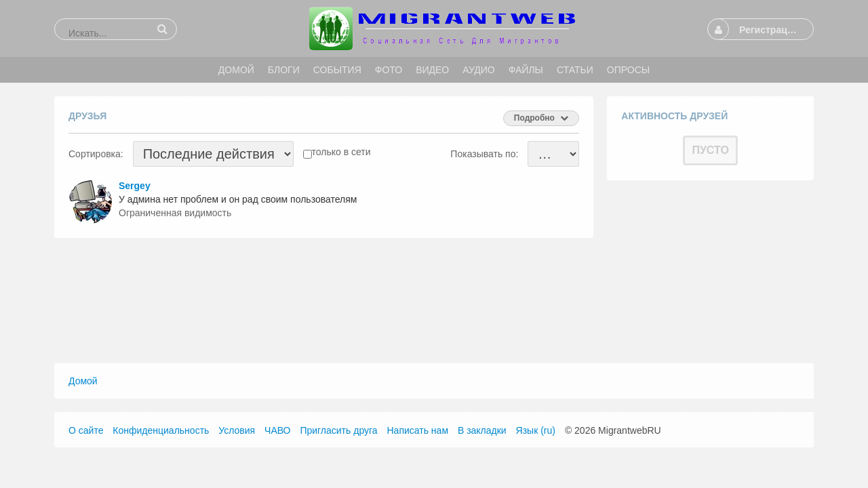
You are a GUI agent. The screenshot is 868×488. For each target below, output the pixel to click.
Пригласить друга (338, 430)
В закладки (482, 430)
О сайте (86, 430)
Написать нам (418, 430)
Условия (237, 430)
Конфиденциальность (161, 430)
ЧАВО (277, 430)
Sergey (135, 186)
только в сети (341, 152)
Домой (83, 381)
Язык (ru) (536, 430)
